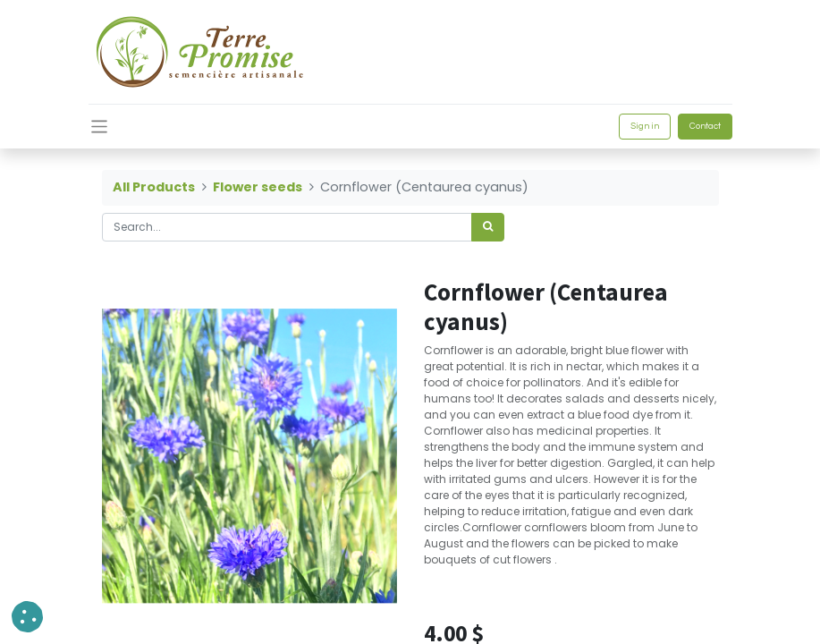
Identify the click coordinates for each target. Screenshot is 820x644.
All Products (154, 187)
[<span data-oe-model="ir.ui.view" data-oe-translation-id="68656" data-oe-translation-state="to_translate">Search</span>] (488, 227)
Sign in (645, 126)
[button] (27, 617)
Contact (705, 126)
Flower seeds (258, 187)
